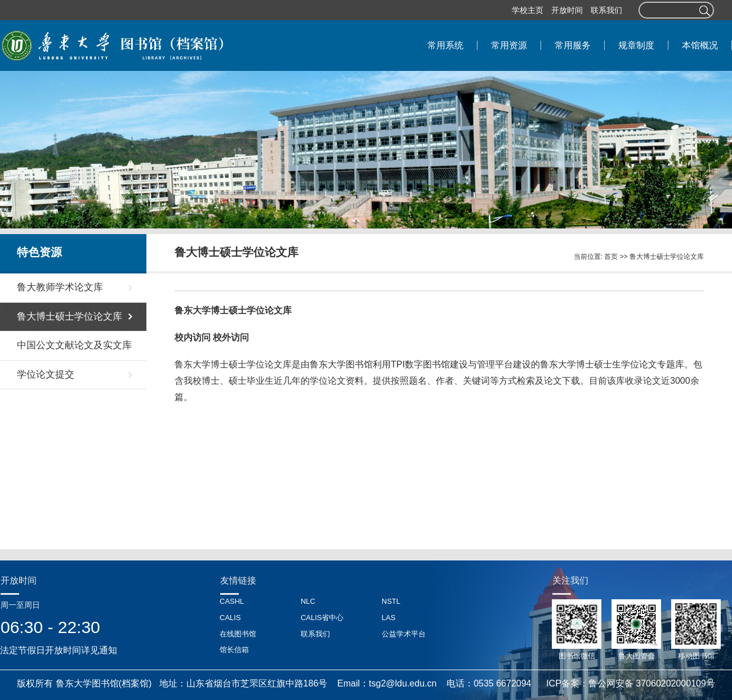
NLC (308, 601)
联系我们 (606, 10)
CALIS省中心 (322, 618)
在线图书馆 (238, 634)
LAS (389, 618)
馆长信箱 (234, 650)
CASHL (232, 601)
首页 (611, 257)
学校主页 (528, 10)
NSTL (391, 601)
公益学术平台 (404, 634)
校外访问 (231, 337)
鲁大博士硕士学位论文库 (667, 257)
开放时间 (567, 10)
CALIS (230, 618)
